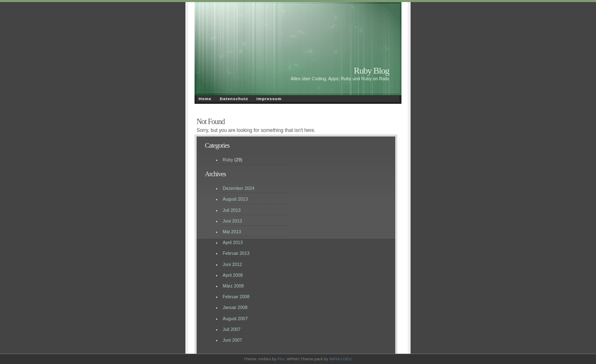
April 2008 (233, 275)
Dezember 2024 (239, 188)
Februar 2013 (236, 253)
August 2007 (235, 318)
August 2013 (235, 199)
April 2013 (233, 242)
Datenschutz (234, 99)
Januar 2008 (235, 307)
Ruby (228, 160)
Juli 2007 (232, 329)
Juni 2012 (232, 264)
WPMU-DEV (340, 359)
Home (205, 99)
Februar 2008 (236, 297)
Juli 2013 (232, 210)
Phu (281, 359)
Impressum (269, 99)
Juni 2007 (232, 340)
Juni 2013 (232, 221)
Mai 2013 (232, 232)
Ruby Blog (371, 71)
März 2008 (233, 286)
